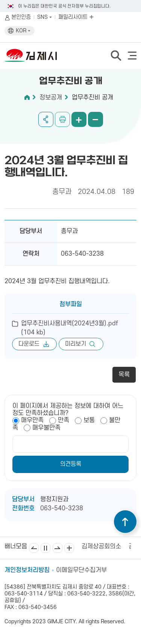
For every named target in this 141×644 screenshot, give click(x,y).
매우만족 (32, 420)
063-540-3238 (62, 508)
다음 (58, 548)
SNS (45, 17)
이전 (34, 548)
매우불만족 (46, 428)
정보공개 (51, 98)
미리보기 (76, 344)
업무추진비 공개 (92, 98)
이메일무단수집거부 (81, 570)
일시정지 (45, 548)
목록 (124, 375)
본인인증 (21, 17)
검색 (116, 55)
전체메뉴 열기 (132, 56)
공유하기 (46, 119)
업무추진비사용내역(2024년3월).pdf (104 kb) (70, 328)
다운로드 (29, 344)
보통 (89, 420)
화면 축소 (96, 119)
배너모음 (69, 548)
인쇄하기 (62, 119)
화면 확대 (79, 119)
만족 (64, 420)
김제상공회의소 (101, 546)
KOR (23, 31)
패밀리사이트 (76, 17)
